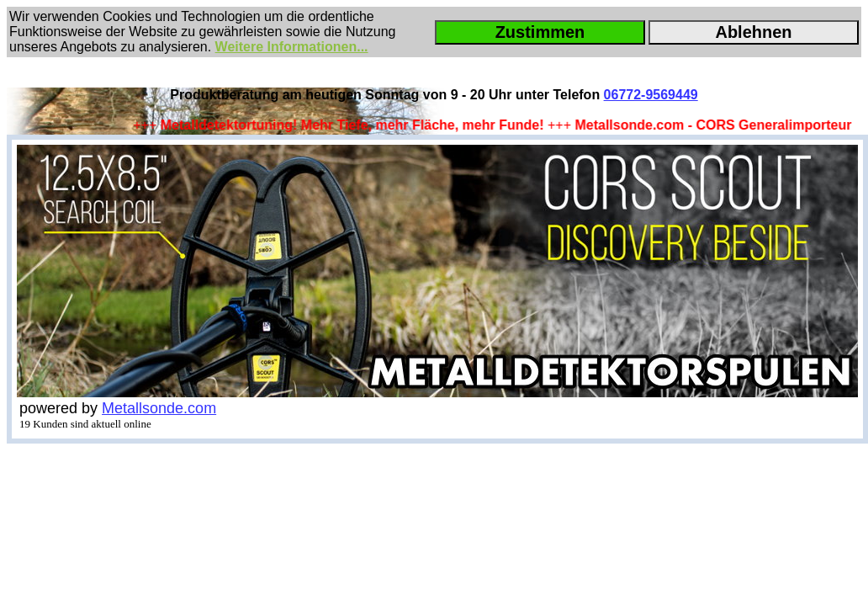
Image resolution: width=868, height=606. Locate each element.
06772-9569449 (651, 95)
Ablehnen (753, 32)
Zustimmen (540, 32)
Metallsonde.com (159, 408)
